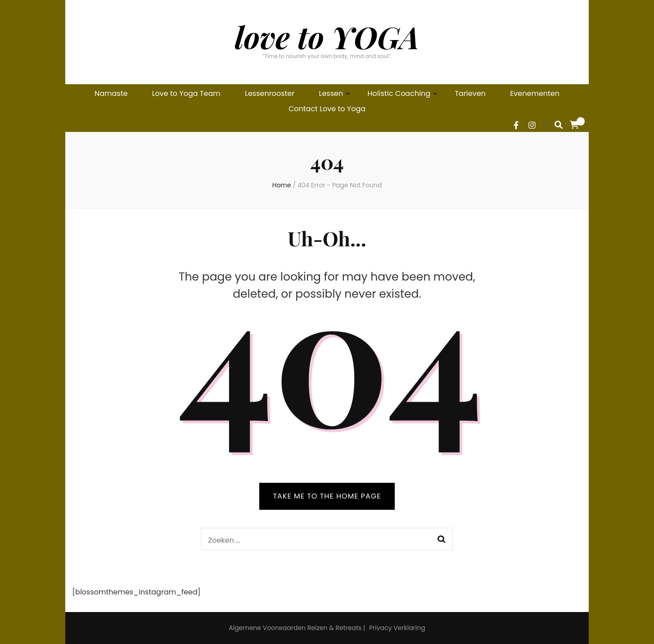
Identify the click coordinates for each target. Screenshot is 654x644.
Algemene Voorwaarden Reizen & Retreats (295, 628)
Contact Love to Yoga (327, 109)
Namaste (111, 93)
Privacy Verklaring (397, 628)
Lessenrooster (270, 93)
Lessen (331, 93)
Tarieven (470, 93)
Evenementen (535, 93)
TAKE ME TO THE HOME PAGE (327, 496)
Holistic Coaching (399, 93)
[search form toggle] (559, 125)
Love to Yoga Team (186, 93)
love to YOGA (327, 37)
